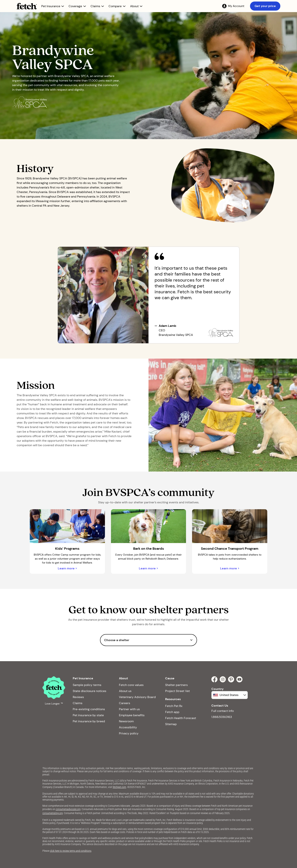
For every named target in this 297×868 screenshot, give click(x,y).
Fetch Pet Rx (174, 706)
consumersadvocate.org (68, 809)
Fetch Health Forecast (181, 718)
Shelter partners (176, 685)
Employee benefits (132, 715)
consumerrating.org (53, 813)
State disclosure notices (89, 691)
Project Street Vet (177, 691)
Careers (125, 703)
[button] (53, 6)
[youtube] (239, 679)
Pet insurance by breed (89, 721)
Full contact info (223, 711)
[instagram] (223, 679)
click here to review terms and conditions (71, 851)
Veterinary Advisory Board (137, 697)
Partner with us (129, 709)
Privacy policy (129, 733)
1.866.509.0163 (222, 717)
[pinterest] (231, 679)
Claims (78, 703)
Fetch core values (131, 685)
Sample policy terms (87, 685)
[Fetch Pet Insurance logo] (27, 6)
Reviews (78, 697)
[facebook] (214, 679)
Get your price (265, 6)
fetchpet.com (119, 787)
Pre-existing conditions (89, 709)
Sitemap (171, 724)
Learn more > (67, 568)
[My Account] (233, 6)
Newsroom (126, 721)
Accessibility (128, 727)
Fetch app (172, 712)
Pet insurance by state (88, 715)
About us (125, 691)
